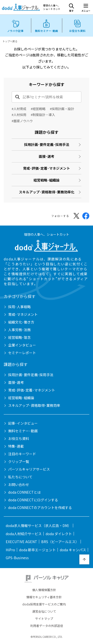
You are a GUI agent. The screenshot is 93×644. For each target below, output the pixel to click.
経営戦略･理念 (19, 337)
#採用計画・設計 (62, 109)
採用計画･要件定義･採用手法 (47, 144)
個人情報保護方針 (44, 590)
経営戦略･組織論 (46, 180)
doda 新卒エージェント (37, 550)
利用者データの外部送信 (47, 626)
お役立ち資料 (19, 438)
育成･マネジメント (23, 314)
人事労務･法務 (19, 330)
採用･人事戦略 (19, 307)
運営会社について (44, 611)
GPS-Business (17, 558)
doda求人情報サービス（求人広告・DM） (38, 526)
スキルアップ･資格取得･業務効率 (34, 405)
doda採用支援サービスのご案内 (44, 604)
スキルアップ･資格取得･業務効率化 (47, 192)
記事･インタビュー (23, 423)
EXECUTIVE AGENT (21, 542)
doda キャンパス (73, 550)
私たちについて (20, 477)
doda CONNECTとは (24, 492)
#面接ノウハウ (22, 121)
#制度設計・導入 (43, 115)
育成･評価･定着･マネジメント (46, 168)
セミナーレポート (22, 353)
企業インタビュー (22, 345)
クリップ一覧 (19, 461)
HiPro (10, 550)
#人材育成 (19, 109)
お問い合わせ (19, 484)
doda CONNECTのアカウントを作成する (40, 507)
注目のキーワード (22, 454)
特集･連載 (16, 446)
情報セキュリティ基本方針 (44, 597)
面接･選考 (46, 156)
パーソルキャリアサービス (29, 469)
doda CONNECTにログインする (33, 500)
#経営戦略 (38, 109)
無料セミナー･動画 (23, 431)
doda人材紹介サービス (24, 534)
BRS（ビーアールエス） (60, 542)
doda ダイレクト (59, 534)
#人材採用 (19, 115)
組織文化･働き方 (21, 322)
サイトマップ (44, 619)
